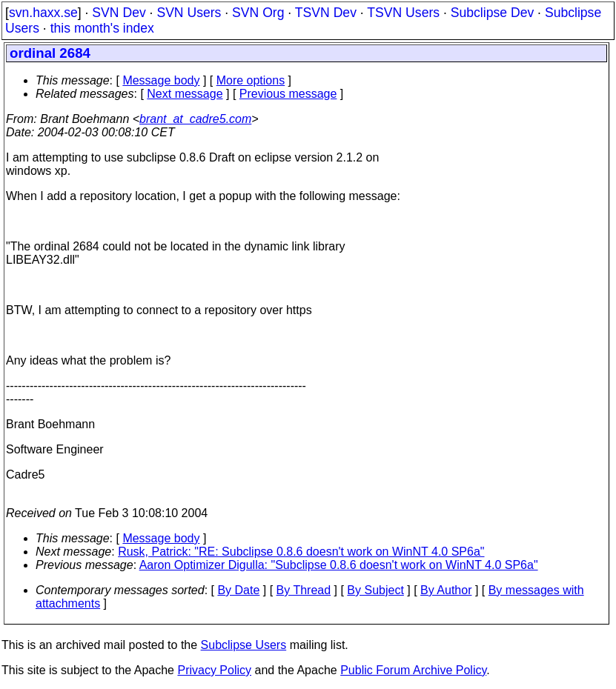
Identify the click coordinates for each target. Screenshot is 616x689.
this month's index (102, 28)
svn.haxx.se (43, 13)
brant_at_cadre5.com (195, 119)
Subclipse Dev (492, 13)
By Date (238, 590)
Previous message (288, 94)
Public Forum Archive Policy (413, 670)
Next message (185, 94)
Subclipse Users (244, 645)
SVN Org (258, 13)
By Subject (375, 590)
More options (251, 80)
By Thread (304, 590)
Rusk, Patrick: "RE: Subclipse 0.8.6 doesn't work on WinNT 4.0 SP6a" (301, 552)
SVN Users (189, 13)
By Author (446, 590)
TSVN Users (403, 13)
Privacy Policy (214, 670)
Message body (161, 80)
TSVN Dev (326, 13)
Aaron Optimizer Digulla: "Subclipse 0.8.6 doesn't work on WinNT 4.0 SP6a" (339, 565)
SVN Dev (119, 13)
